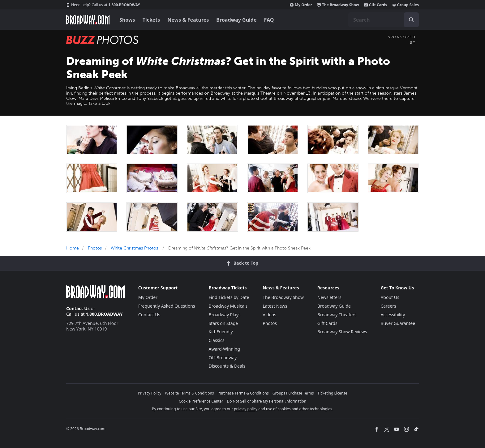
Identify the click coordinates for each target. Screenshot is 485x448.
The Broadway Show (338, 5)
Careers (388, 306)
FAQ (269, 20)
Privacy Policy (150, 393)
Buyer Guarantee (398, 323)
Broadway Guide (236, 20)
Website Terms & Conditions (189, 393)
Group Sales (406, 5)
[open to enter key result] (411, 20)
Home (73, 248)
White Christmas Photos (134, 248)
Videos (269, 315)
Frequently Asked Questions (167, 306)
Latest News (275, 306)
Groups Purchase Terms (293, 393)
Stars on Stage (223, 323)
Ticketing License (333, 393)
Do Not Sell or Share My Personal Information (266, 401)
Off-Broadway (223, 358)
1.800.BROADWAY (103, 5)
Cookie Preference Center (201, 401)
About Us (390, 297)
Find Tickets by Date (229, 297)
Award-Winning (224, 349)
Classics (217, 340)
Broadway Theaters (337, 315)
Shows (127, 20)
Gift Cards (376, 5)
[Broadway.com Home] (88, 20)
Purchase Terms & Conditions (243, 393)
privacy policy (246, 409)
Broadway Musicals (228, 306)
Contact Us (78, 308)
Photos (95, 248)
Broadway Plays (225, 315)
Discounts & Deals (227, 366)
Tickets (151, 20)
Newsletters (329, 297)
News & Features (188, 20)
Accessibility (393, 315)
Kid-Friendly (221, 332)
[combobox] (384, 20)
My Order (301, 5)
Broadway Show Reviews (342, 332)
